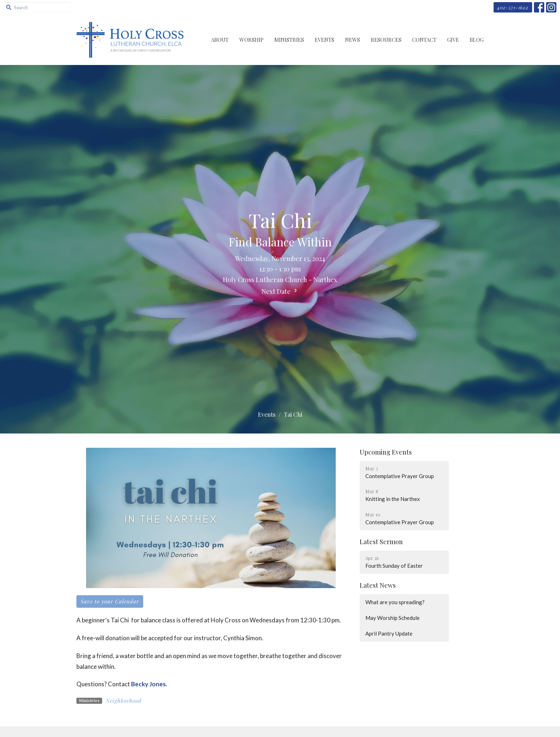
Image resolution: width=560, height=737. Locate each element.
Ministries (289, 40)
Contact (424, 40)
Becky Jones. (149, 684)
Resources (386, 40)
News (352, 40)
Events (324, 40)
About (220, 40)
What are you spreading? (395, 602)
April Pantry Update (389, 633)
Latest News (378, 585)
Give (453, 40)
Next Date (280, 291)
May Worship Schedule (392, 618)
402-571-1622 (513, 7)
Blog (477, 40)
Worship (251, 40)
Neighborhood (124, 701)
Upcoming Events (386, 452)
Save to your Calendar (110, 601)
